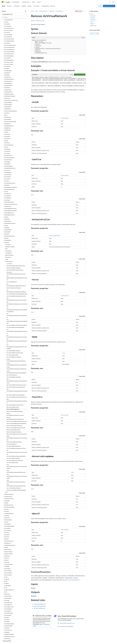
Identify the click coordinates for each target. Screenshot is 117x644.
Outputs (93, 24)
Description (93, 16)
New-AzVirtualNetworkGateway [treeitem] (14, 364)
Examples (93, 18)
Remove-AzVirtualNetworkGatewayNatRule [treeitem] (16, 411)
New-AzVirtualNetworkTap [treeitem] (13, 394)
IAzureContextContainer (55, 236)
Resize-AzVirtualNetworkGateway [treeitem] (14, 429)
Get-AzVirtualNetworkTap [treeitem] (12, 342)
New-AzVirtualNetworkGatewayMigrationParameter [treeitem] (17, 378)
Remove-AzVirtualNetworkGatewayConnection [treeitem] (15, 401)
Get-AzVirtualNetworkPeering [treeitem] (13, 338)
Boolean (34, 596)
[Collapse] (26, 11)
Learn (32, 11)
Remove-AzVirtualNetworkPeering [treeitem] (14, 413)
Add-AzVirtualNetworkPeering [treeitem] (13, 255)
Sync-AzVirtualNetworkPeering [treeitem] (14, 475)
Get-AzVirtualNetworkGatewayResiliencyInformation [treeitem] (17, 318)
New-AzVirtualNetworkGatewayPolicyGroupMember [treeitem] (17, 388)
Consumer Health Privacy (43, 639)
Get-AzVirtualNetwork (40, 604)
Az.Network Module (40, 21)
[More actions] (85, 11)
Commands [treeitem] (8, 232)
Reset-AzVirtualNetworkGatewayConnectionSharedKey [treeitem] (17, 425)
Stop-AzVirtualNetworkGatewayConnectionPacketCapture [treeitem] (17, 463)
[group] (59, 82)
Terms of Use (55, 639)
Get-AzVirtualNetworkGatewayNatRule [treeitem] (15, 314)
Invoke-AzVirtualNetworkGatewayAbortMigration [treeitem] (16, 347)
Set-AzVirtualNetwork (40, 608)
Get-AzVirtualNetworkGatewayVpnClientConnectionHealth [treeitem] (17, 334)
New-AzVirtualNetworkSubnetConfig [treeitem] (15, 392)
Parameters (94, 20)
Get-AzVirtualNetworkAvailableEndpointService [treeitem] (16, 272)
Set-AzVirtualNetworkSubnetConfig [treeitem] (15, 448)
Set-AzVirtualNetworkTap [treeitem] (12, 450)
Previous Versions (14, 639)
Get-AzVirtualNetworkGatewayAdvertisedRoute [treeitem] (16, 278)
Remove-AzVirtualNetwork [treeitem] (13, 396)
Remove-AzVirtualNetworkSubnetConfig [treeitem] (16, 415)
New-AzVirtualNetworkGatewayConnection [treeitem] (16, 372)
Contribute (27, 639)
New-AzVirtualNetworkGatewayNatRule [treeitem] (16, 382)
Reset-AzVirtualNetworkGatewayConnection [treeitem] (17, 421)
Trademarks (62, 639)
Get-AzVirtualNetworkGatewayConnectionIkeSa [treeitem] (16, 286)
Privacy (33, 639)
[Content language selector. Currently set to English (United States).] (9, 636)
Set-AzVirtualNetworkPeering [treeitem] (13, 445)
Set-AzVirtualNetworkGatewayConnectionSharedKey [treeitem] (17, 439)
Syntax (92, 14)
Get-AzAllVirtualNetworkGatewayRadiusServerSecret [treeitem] (17, 265)
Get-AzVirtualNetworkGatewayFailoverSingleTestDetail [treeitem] (17, 308)
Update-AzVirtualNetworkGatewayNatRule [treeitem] (16, 477)
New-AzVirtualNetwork (40, 606)
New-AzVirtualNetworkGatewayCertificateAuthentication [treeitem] (17, 368)
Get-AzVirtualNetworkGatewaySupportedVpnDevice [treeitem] (17, 328)
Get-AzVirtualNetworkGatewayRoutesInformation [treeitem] (17, 323)
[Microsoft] (3, 2)
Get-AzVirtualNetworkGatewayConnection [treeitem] (16, 283)
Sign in (114, 2)
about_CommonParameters (72, 580)
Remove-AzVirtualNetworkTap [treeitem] (13, 417)
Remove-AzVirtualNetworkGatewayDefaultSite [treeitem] (15, 405)
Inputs (92, 22)
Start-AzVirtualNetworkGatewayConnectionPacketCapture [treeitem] (17, 454)
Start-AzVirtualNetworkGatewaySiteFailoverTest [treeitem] (16, 458)
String (64, 353)
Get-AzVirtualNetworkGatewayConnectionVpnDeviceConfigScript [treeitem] (17, 297)
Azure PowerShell (43, 11)
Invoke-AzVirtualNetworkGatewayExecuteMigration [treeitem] (17, 355)
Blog (20, 639)
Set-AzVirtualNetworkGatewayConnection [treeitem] (16, 435)
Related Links (93, 26)
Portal (100, 6)
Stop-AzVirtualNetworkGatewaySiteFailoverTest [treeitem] (16, 472)
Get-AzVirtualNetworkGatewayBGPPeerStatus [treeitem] (17, 281)
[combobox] (15, 14)
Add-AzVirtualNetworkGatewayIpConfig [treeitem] (16, 253)
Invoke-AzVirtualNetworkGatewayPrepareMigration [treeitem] (17, 359)
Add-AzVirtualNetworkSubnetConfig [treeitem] (15, 257)
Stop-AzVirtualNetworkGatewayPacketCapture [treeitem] (16, 468)
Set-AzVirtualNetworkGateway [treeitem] (14, 433)
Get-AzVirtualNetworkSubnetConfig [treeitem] (15, 340)
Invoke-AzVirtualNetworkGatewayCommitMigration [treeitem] (17, 351)
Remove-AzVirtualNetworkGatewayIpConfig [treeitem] (17, 408)
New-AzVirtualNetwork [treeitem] (12, 362)
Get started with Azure (109, 6)
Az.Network (51, 11)
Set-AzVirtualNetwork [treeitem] (12, 431)
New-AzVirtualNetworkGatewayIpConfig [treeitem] (16, 374)
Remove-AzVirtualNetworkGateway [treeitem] (15, 398)
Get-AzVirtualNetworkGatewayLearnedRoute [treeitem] (17, 312)
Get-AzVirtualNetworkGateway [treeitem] (14, 275)
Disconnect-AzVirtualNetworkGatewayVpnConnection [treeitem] (16, 260)
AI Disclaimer (5, 639)
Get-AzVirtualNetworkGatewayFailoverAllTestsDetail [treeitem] (17, 303)
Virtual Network (59, 11)
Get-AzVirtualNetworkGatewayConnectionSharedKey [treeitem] (17, 291)
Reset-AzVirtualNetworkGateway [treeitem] (14, 419)
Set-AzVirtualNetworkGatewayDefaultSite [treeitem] (16, 443)
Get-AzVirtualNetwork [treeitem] (12, 269)
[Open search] (110, 2)
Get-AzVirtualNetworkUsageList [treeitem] (14, 344)
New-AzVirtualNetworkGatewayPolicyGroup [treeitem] (17, 384)
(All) (33, 135)
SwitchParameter (65, 118)
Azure (36, 11)
